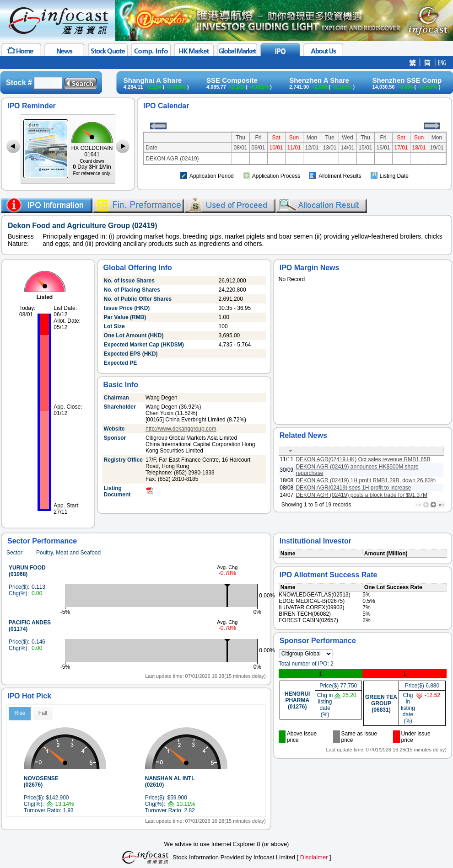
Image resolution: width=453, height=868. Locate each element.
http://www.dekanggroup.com (181, 429)
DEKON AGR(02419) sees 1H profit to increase (353, 488)
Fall (43, 713)
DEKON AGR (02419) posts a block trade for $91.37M (361, 495)
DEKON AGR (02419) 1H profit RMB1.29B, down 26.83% (365, 480)
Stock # (19, 83)
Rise (20, 713)
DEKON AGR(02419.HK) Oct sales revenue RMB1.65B (363, 459)
